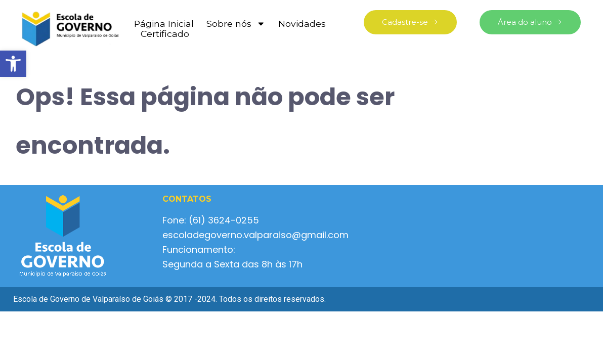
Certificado (165, 34)
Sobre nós (236, 24)
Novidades (302, 24)
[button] (13, 64)
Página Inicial (164, 24)
